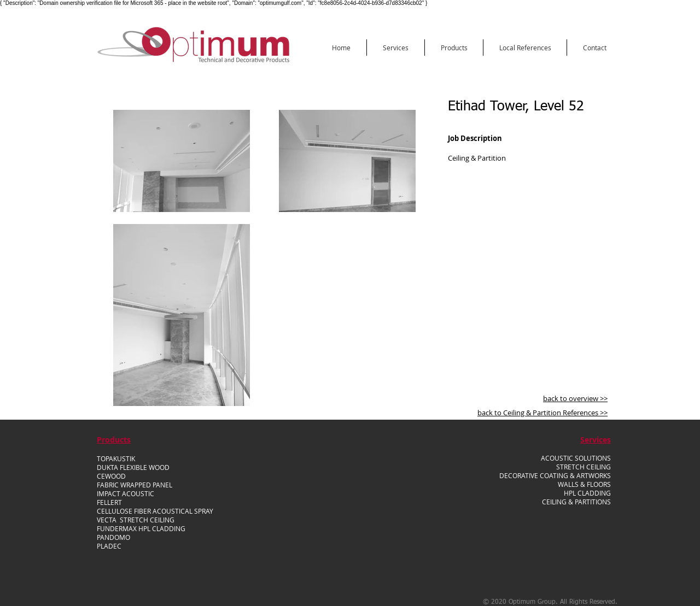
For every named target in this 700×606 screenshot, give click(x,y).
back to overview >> (575, 398)
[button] (396, 48)
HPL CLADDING (587, 493)
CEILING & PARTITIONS (576, 502)
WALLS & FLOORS (584, 484)
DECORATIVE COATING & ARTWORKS (555, 475)
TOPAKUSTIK (116, 458)
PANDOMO (113, 537)
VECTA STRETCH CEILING (136, 520)
